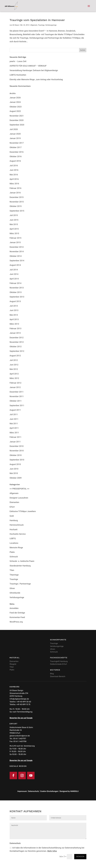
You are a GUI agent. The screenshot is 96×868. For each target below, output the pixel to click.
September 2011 (17, 405)
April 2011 (14, 428)
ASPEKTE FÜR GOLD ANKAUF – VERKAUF (28, 66)
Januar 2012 (15, 387)
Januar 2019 (15, 138)
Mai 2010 (14, 473)
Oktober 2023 (16, 107)
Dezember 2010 (17, 446)
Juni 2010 (14, 469)
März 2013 (14, 324)
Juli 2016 (14, 166)
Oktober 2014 (16, 256)
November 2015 (17, 202)
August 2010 (15, 464)
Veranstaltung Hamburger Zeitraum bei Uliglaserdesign (34, 70)
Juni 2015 (14, 220)
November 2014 (17, 251)
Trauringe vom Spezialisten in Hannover (37, 20)
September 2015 (17, 211)
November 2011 (17, 396)
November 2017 (17, 143)
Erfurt (12, 507)
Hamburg (14, 520)
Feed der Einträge (17, 613)
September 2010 (17, 460)
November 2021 (17, 116)
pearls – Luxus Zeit (18, 61)
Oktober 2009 (16, 478)
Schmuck (14, 557)
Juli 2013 (14, 306)
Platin (12, 552)
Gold (12, 516)
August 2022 (15, 111)
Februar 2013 (15, 328)
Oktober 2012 (16, 347)
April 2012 (14, 374)
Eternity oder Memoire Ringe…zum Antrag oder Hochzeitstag (36, 79)
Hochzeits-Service (18, 534)
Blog (52, 674)
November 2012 (17, 342)
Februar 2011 (15, 437)
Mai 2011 (14, 424)
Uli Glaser (16, 25)
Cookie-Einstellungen (49, 791)
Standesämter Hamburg (20, 566)
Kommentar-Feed (17, 617)
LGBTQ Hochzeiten (18, 75)
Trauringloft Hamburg (59, 661)
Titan (12, 570)
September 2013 (17, 297)
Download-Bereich (58, 676)
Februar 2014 (15, 283)
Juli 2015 (14, 215)
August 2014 (15, 265)
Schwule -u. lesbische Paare (22, 561)
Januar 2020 (15, 134)
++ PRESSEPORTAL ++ (19, 489)
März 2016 (14, 184)
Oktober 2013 (16, 292)
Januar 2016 (15, 193)
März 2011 (14, 433)
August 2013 (15, 301)
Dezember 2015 (17, 197)
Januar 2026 (15, 98)
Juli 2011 (14, 414)
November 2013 (17, 288)
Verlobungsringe (51, 25)
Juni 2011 (14, 419)
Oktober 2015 (16, 206)
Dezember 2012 (17, 338)
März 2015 (14, 233)
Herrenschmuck (17, 525)
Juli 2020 (14, 129)
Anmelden (14, 608)
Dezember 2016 (17, 152)
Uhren (12, 588)
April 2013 (14, 319)
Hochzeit (14, 529)
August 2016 (15, 161)
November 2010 (17, 451)
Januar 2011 (15, 442)
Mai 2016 (14, 175)
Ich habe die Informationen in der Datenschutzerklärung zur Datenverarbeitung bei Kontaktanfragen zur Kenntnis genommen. (47, 849)
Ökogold (13, 664)
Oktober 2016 (16, 156)
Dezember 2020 (17, 120)
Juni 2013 (14, 310)
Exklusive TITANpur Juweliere (23, 511)
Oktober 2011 (16, 401)
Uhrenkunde (15, 593)
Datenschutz (34, 791)
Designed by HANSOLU (69, 791)
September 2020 (17, 125)
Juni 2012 (14, 365)
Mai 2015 (14, 224)
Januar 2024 (15, 102)
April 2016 (14, 179)
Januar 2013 (15, 333)
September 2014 (17, 261)
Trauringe (41, 25)
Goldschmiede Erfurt (58, 664)
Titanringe (14, 575)
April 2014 (14, 279)
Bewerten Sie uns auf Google (21, 718)
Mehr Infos (52, 851)
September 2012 (17, 351)
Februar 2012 (15, 383)
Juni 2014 (14, 274)
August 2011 (15, 410)
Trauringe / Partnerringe (20, 584)
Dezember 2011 (17, 392)
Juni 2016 (14, 170)
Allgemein (34, 25)
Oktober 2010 (16, 455)
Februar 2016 (15, 188)
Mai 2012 (14, 369)
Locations (14, 543)
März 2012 (14, 378)
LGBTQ (13, 538)
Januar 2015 (15, 242)
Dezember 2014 (17, 247)
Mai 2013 (14, 315)
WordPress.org (16, 622)
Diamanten (14, 502)
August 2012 (15, 356)
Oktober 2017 (16, 147)
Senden (80, 856)
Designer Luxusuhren (19, 498)
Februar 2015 (15, 238)
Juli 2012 (14, 360)
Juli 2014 (14, 270)
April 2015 (14, 229)
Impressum (22, 791)
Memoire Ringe (16, 548)
